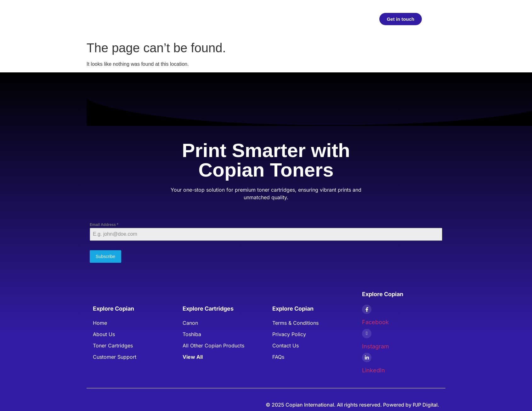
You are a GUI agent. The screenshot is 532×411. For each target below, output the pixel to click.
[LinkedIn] (367, 356)
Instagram (376, 344)
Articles (238, 19)
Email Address (104, 225)
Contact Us (343, 19)
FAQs (315, 19)
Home (183, 19)
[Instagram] (367, 332)
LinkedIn (374, 368)
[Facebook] (367, 307)
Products (209, 19)
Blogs (293, 19)
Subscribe (105, 256)
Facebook (375, 320)
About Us (267, 19)
